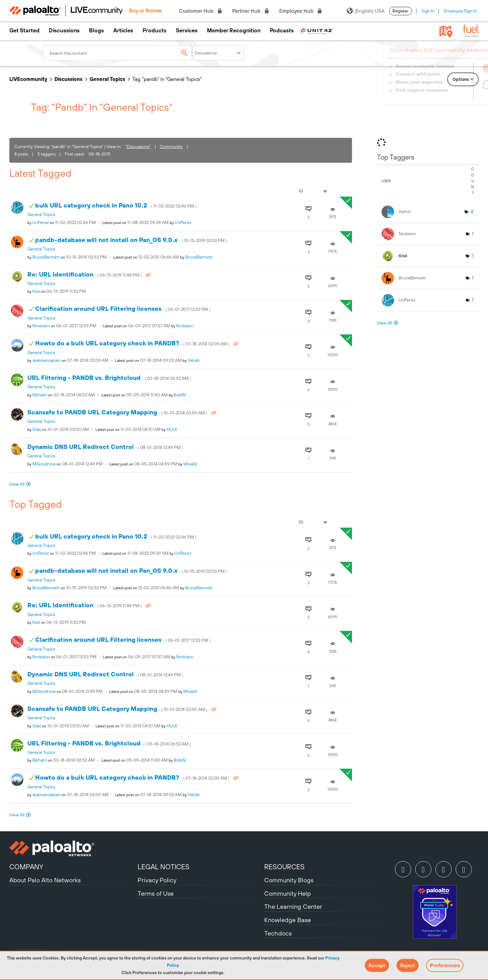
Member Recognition (234, 30)
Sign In (428, 11)
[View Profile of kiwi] (36, 291)
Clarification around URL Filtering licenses (123, 308)
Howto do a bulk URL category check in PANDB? (133, 343)
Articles (123, 30)
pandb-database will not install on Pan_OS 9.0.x (131, 240)
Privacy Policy (157, 880)
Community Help (288, 893)
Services (187, 30)
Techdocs (278, 933)
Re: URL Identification (85, 274)
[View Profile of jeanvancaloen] (47, 360)
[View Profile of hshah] (194, 360)
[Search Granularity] (218, 53)
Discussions (64, 30)
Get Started (24, 30)
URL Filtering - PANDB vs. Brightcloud (109, 378)
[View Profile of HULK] (172, 429)
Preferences (445, 965)
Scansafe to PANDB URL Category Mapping (118, 412)
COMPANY (26, 867)
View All (17, 484)
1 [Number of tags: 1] (473, 234)
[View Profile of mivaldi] (190, 464)
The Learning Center (293, 906)
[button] (377, 965)
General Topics (107, 79)
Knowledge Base (288, 920)
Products (155, 30)
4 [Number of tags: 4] (472, 212)
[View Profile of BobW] (180, 395)
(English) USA (366, 11)
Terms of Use (156, 893)
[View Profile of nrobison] (41, 326)
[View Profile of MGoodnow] (44, 464)
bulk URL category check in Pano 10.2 (116, 205)
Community (171, 147)
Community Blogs (289, 880)
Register (401, 11)
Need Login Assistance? (451, 96)
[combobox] (118, 53)
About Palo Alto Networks (45, 880)
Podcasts (282, 30)
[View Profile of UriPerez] (41, 222)
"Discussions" (138, 147)
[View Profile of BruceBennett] (46, 257)
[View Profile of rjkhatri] (40, 395)
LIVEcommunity (28, 79)
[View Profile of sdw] (37, 429)
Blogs (96, 30)
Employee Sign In (460, 11)
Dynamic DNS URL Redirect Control (105, 447)
